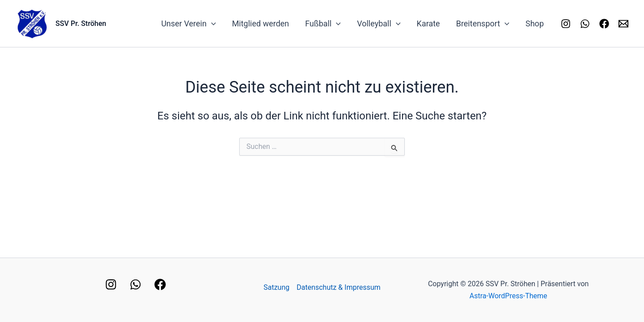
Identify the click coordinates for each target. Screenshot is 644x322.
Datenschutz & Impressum (339, 287)
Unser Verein (188, 24)
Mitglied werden (261, 23)
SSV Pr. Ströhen (81, 23)
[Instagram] (566, 24)
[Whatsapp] (585, 24)
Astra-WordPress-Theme (508, 296)
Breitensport (483, 24)
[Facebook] (604, 24)
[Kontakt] (623, 24)
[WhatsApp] (136, 284)
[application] (211, 24)
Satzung (276, 287)
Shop (535, 23)
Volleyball (379, 24)
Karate (428, 23)
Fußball (323, 24)
